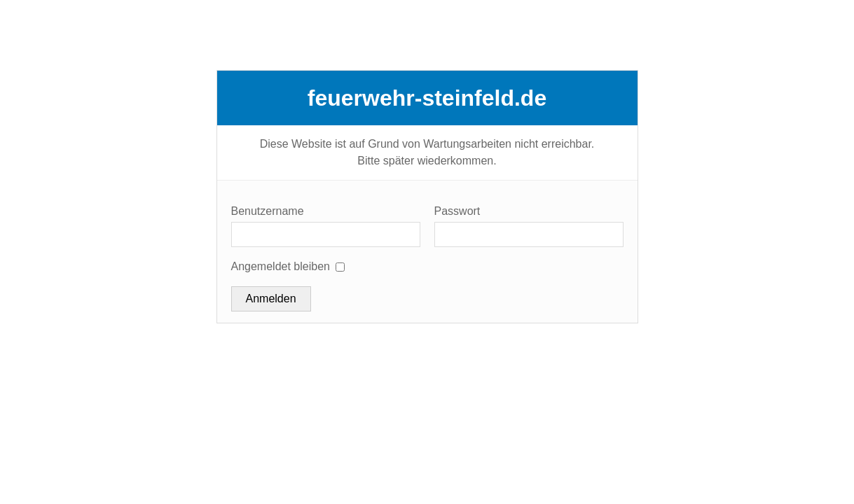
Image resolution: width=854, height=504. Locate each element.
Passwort (457, 211)
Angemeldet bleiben (281, 266)
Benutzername (268, 211)
